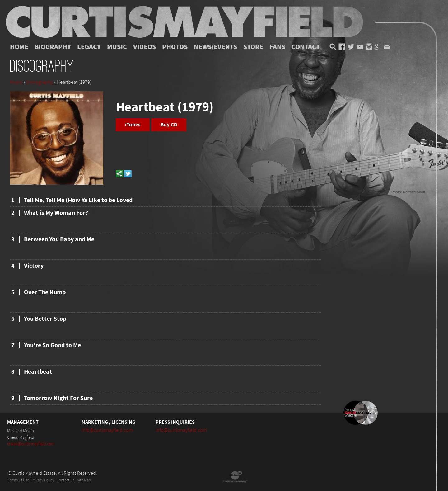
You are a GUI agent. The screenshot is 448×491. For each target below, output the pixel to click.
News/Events (215, 47)
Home (19, 47)
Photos (175, 47)
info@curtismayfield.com (107, 430)
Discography (40, 82)
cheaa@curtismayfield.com (31, 444)
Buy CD (169, 125)
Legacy (89, 47)
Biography (53, 47)
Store (253, 47)
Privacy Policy (43, 480)
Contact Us (65, 480)
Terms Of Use (18, 480)
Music (117, 47)
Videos (145, 47)
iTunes (133, 125)
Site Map (84, 480)
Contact (306, 47)
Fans (277, 47)
